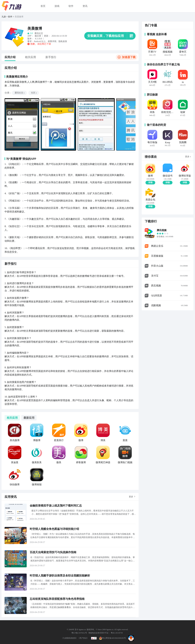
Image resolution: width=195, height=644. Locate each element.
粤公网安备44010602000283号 (112, 638)
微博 (150, 176)
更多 (131, 497)
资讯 (85, 6)
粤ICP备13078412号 (79, 633)
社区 (34, 93)
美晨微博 (19, 17)
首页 (43, 6)
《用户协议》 (83, 638)
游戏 (57, 6)
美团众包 (150, 200)
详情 (150, 183)
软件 (71, 6)
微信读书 (168, 176)
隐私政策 (63, 41)
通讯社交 (20, 93)
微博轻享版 (185, 176)
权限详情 (52, 41)
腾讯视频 (162, 230)
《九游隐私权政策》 (69, 638)
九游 (4, 17)
